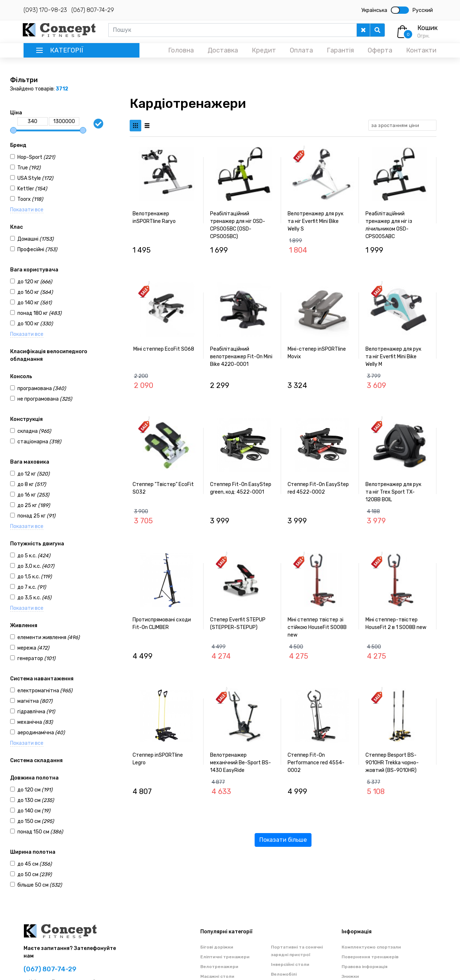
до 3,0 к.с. (36, 566)
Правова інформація (365, 967)
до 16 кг (33, 495)
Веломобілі (284, 974)
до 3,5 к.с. (34, 598)
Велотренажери (219, 967)
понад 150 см (40, 832)
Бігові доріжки (217, 947)
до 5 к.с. (34, 556)
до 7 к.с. (32, 587)
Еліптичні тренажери (225, 957)
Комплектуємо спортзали (371, 947)
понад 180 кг (39, 313)
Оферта (380, 50)
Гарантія (340, 50)
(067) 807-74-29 (93, 10)
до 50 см (35, 875)
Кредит (264, 50)
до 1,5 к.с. (35, 577)
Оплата (301, 50)
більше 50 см (40, 885)
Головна (181, 50)
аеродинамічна (41, 733)
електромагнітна (45, 691)
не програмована (45, 399)
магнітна (35, 701)
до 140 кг (35, 303)
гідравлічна (36, 712)
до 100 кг (35, 324)
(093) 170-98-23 (45, 10)
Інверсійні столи (290, 964)
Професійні (37, 250)
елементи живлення (49, 637)
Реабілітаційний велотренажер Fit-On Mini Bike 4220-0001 (241, 357)
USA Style (35, 178)
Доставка (223, 50)
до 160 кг (35, 292)
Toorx (30, 199)
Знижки (350, 976)
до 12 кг (34, 474)
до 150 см (36, 821)
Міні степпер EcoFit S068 (164, 349)
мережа (33, 648)
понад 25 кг (36, 516)
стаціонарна (39, 442)
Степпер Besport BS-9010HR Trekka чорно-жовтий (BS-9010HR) (392, 763)
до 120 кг (35, 282)
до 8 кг (32, 484)
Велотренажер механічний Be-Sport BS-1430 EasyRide (241, 763)
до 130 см (36, 800)
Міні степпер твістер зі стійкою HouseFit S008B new (317, 627)
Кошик (427, 28)
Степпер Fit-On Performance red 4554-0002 (316, 763)
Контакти (421, 50)
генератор (36, 658)
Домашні (35, 239)
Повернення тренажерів (370, 957)
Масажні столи (217, 976)
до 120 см (35, 790)
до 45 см (35, 864)
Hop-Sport (36, 157)
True (29, 168)
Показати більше (283, 840)
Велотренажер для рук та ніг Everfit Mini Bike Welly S (315, 221)
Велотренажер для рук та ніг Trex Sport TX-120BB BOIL (393, 492)
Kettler (32, 189)
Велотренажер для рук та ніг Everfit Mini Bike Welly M (393, 357)
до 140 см (34, 811)
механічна (35, 722)
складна (34, 431)
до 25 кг (34, 505)
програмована (42, 388)
